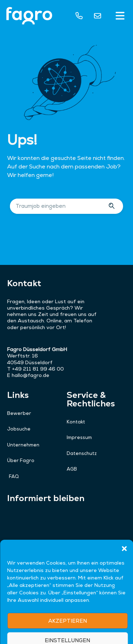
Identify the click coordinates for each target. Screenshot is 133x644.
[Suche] (113, 206)
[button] (124, 637)
